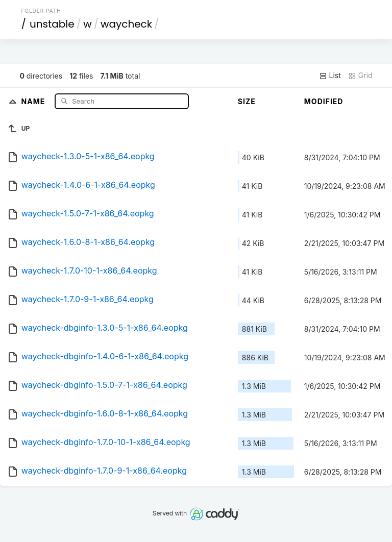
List (330, 76)
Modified (324, 101)
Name (34, 101)
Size (247, 101)
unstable (52, 24)
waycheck (126, 24)
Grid (360, 76)
